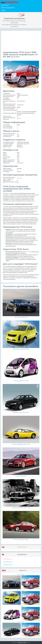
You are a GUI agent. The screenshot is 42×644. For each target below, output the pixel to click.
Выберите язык (5, 5)
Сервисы (4, 10)
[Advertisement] (21, 42)
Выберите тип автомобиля (8, 8)
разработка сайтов (22, 643)
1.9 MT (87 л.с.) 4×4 (8, 562)
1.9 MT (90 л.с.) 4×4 (8, 565)
